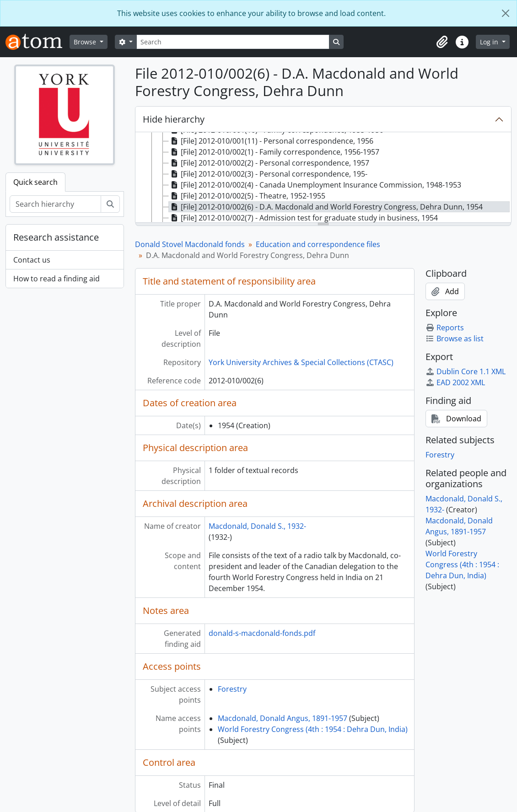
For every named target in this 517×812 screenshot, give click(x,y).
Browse (86, 42)
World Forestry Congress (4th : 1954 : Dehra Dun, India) (313, 729)
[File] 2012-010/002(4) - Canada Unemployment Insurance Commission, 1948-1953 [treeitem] (315, 185)
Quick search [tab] (35, 182)
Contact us (32, 260)
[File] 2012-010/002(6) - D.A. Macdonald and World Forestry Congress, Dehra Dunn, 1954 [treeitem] (326, 207)
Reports (445, 328)
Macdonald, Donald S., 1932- (257, 526)
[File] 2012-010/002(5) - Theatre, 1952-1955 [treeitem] (247, 196)
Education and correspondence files (318, 244)
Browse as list (455, 339)
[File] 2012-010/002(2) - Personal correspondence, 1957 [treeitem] (269, 163)
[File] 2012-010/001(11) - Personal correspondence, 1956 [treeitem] (271, 141)
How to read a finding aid (57, 279)
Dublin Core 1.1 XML (466, 371)
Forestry (232, 689)
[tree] (323, 178)
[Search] (233, 42)
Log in (490, 42)
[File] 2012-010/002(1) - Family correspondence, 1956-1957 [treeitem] (274, 152)
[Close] (506, 13)
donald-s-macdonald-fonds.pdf (262, 633)
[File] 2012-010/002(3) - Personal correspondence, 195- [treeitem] (268, 174)
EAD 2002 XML (455, 382)
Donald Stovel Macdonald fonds (190, 244)
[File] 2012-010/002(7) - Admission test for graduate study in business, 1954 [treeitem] (303, 218)
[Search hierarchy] (55, 204)
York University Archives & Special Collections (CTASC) (301, 362)
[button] (442, 42)
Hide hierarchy (174, 119)
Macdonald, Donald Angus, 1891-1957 (283, 718)
